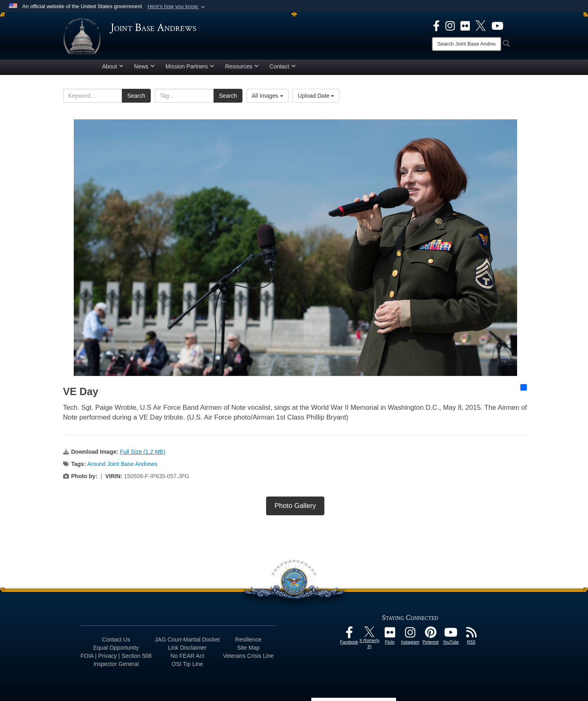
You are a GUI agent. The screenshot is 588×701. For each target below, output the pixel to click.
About (113, 66)
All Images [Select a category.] (268, 96)
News (144, 66)
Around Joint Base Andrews (122, 464)
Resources (242, 66)
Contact (282, 66)
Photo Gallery (295, 506)
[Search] (467, 44)
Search (136, 96)
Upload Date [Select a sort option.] (316, 96)
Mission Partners (190, 66)
